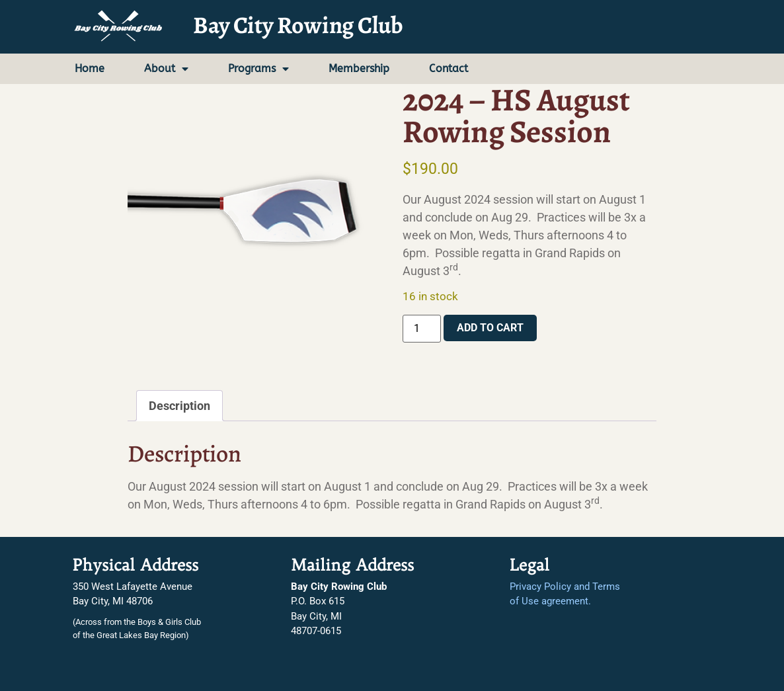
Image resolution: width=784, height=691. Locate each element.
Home (90, 68)
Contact (449, 68)
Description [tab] (179, 406)
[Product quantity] (422, 329)
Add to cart (490, 328)
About (166, 69)
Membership (359, 68)
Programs (258, 69)
